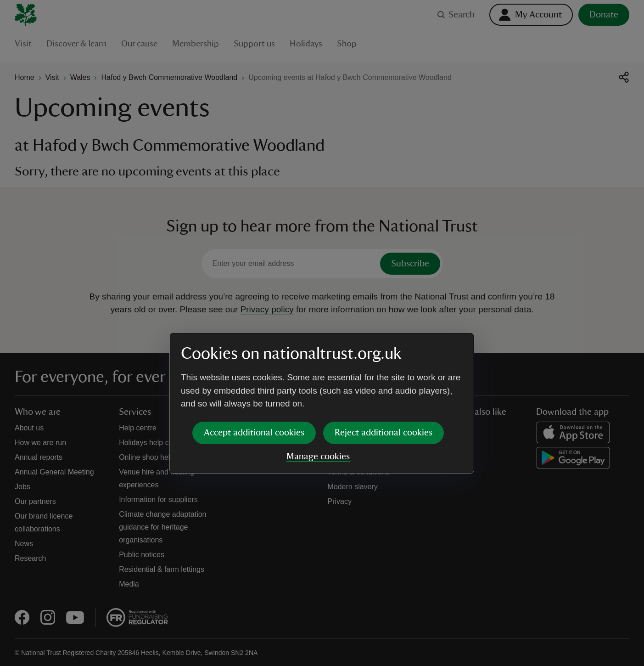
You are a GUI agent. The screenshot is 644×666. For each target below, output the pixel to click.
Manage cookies (318, 386)
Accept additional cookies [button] (254, 362)
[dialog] (322, 333)
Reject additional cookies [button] (384, 362)
